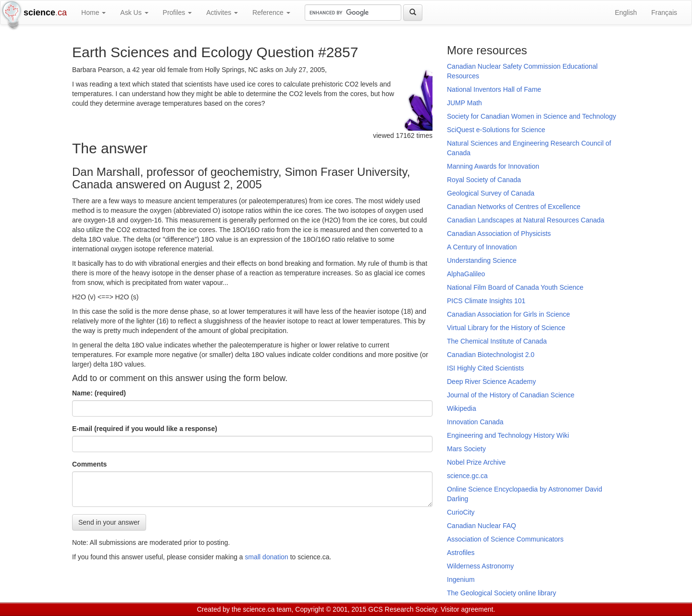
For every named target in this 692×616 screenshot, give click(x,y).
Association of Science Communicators (505, 539)
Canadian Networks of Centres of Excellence (514, 207)
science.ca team (267, 609)
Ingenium (461, 579)
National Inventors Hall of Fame (494, 89)
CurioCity (461, 512)
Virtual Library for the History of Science (506, 328)
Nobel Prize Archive (476, 462)
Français (664, 12)
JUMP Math (464, 103)
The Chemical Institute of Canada (497, 341)
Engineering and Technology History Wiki (508, 435)
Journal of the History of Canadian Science (511, 395)
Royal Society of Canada (484, 180)
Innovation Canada (475, 422)
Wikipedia (462, 408)
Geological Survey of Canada (491, 193)
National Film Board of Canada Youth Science (515, 287)
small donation (267, 557)
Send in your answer (109, 522)
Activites (222, 12)
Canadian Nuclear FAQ (482, 526)
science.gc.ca (467, 476)
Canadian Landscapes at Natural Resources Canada (526, 220)
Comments (89, 464)
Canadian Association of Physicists (499, 234)
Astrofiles (461, 553)
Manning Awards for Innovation (493, 166)
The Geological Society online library (501, 593)
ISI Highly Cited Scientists (485, 368)
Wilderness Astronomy (480, 566)
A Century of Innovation (482, 247)
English (626, 12)
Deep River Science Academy (491, 382)
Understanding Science (482, 260)
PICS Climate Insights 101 (486, 301)
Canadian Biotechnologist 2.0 (491, 355)
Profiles (178, 12)
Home (93, 12)
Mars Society (466, 449)
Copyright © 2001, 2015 (331, 609)
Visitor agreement (467, 609)
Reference (271, 12)
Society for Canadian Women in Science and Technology (531, 116)
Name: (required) (99, 393)
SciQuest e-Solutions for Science (496, 130)
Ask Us (134, 12)
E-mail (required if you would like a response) (145, 429)
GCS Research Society (402, 609)
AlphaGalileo (466, 274)
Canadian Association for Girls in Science (508, 314)
